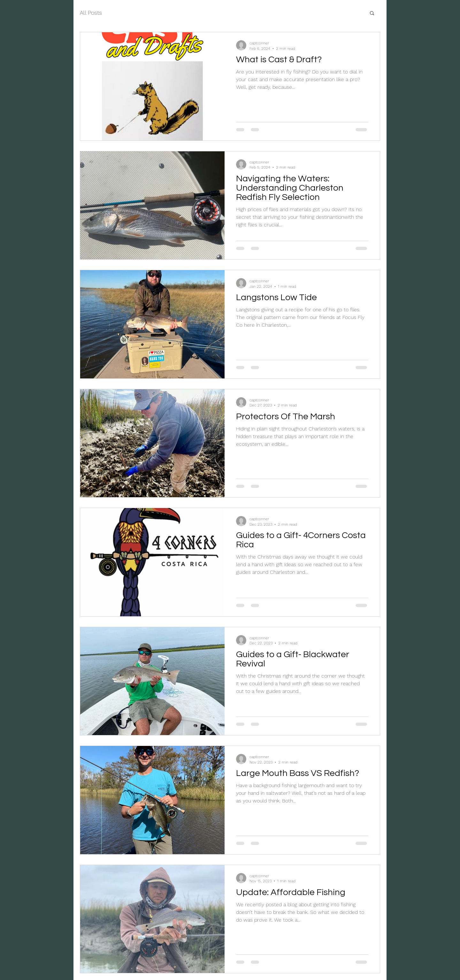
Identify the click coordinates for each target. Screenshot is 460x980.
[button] (372, 14)
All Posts (91, 13)
